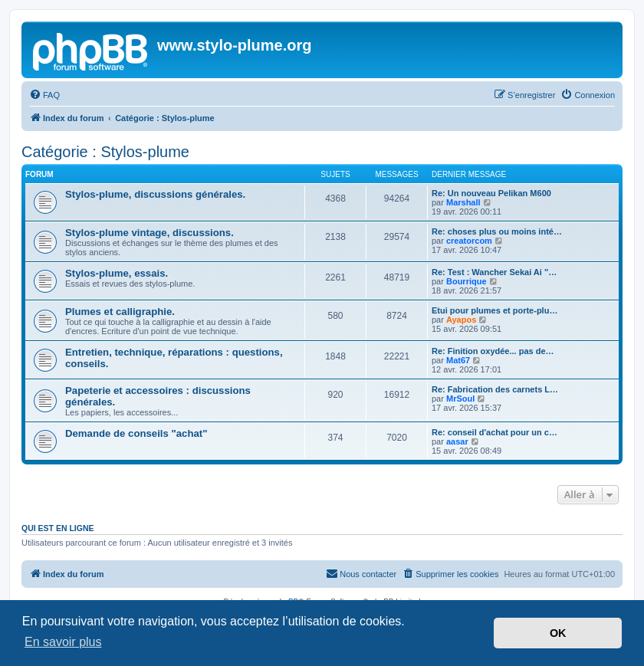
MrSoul (460, 399)
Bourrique (467, 281)
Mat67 (458, 360)
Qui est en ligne (58, 528)
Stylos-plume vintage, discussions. (149, 233)
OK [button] (558, 633)
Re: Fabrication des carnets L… (495, 389)
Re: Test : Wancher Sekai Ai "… (494, 272)
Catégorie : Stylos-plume (105, 152)
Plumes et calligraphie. (120, 312)
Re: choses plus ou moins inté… (497, 231)
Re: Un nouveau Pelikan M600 (491, 193)
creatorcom (469, 241)
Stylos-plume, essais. (117, 273)
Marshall (463, 202)
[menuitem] (44, 95)
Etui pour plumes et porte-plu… (495, 310)
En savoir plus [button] (63, 642)
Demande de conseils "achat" (136, 433)
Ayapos (461, 320)
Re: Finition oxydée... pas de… (493, 351)
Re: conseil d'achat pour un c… (495, 432)
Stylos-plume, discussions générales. (155, 194)
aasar (457, 441)
